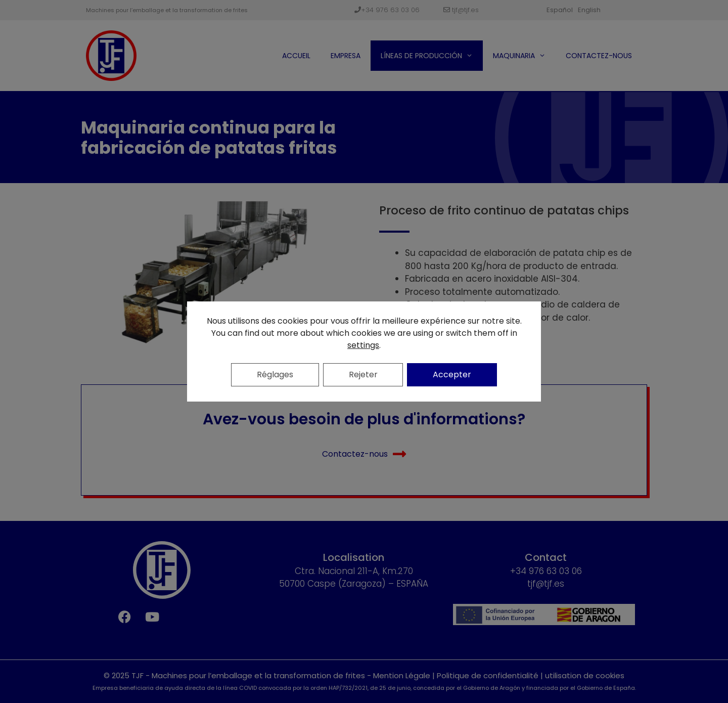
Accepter (452, 375)
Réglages (275, 375)
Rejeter (363, 375)
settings (363, 345)
